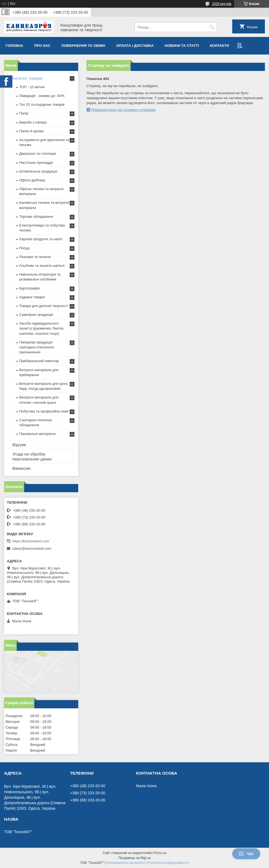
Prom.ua (160, 853)
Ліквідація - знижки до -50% (42, 96)
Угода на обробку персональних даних (32, 456)
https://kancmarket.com (31, 541)
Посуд (24, 248)
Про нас (42, 46)
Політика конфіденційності (169, 863)
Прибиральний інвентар (39, 361)
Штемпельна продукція (38, 171)
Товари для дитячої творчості (44, 306)
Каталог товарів (27, 78)
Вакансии (21, 468)
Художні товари (32, 297)
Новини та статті (182, 46)
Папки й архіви (31, 131)
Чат (246, 854)
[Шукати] (212, 27)
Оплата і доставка (135, 46)
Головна (14, 46)
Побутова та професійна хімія (44, 411)
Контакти (220, 46)
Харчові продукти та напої (41, 239)
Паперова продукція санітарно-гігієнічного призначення (37, 347)
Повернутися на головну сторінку (124, 110)
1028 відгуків (222, 4)
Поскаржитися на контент (126, 863)
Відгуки (19, 445)
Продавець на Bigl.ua (134, 858)
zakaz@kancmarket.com (32, 548)
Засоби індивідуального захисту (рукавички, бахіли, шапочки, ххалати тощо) (42, 328)
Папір (24, 113)
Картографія (30, 288)
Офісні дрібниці (32, 180)
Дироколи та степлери (38, 154)
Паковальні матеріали (37, 434)
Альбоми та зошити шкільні (42, 266)
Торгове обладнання (36, 217)
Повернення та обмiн (83, 46)
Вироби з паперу (33, 122)
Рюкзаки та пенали (35, 257)
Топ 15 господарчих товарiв (42, 104)
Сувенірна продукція (36, 315)
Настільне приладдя (36, 163)
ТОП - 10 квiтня (32, 87)
